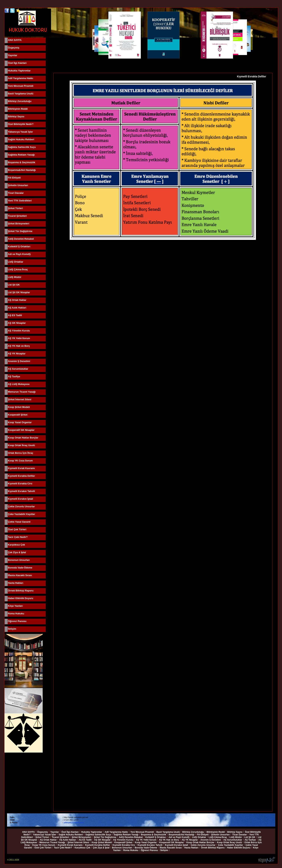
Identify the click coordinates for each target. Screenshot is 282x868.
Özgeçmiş (14, 48)
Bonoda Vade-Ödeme (20, 568)
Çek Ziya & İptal (17, 552)
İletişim (12, 629)
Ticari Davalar (16, 193)
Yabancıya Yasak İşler (20, 132)
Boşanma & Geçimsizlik (22, 162)
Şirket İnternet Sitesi (20, 399)
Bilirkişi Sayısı (16, 116)
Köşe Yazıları (15, 606)
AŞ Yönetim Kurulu (19, 331)
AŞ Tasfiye (14, 376)
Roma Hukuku (16, 614)
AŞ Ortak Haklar (17, 300)
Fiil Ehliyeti (14, 178)
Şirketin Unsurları (18, 185)
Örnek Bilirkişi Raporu (21, 591)
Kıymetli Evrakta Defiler (21, 476)
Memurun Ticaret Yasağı (22, 392)
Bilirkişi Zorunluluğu (20, 101)
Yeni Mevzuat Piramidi (21, 86)
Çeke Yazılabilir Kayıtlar (21, 514)
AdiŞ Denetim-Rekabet (21, 239)
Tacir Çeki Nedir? (18, 537)
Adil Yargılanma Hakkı (20, 78)
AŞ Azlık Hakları (17, 308)
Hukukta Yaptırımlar (19, 71)
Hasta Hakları (15, 583)
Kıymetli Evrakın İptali (20, 499)
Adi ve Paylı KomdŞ (19, 254)
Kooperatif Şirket (18, 415)
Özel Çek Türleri (17, 529)
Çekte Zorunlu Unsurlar (21, 506)
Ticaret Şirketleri (17, 216)
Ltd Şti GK (14, 285)
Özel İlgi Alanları (17, 63)
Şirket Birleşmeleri (18, 224)
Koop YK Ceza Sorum (20, 461)
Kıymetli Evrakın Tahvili (21, 491)
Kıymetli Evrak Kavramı (21, 468)
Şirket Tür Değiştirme (20, 231)
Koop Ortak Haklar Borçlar (23, 438)
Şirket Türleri (15, 208)
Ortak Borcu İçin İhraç (20, 453)
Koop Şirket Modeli (19, 407)
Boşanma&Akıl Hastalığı (22, 170)
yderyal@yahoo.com (74, 822)
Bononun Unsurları (19, 560)
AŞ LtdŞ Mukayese (19, 384)
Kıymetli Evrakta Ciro (20, 484)
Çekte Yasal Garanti (19, 522)
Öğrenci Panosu (17, 621)
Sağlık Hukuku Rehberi (21, 139)
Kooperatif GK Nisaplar (21, 430)
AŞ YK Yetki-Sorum (19, 338)
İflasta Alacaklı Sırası (20, 575)
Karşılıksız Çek (16, 545)
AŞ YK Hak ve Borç (19, 346)
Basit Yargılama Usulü (20, 94)
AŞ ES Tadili (15, 315)
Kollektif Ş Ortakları (19, 246)
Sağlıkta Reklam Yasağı (21, 155)
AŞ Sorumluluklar (18, 369)
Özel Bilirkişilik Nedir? (21, 124)
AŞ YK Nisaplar (17, 354)
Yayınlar (12, 55)
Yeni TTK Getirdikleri (20, 201)
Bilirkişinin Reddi (18, 109)
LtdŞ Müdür (15, 277)
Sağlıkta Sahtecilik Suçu (22, 147)
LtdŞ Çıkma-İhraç (18, 269)
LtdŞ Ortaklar (15, 262)
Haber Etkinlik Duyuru (20, 598)
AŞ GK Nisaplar (17, 323)
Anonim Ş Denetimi (19, 361)
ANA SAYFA (15, 40)
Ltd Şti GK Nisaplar (19, 292)
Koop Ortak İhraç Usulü (21, 445)
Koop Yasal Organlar (20, 422)
